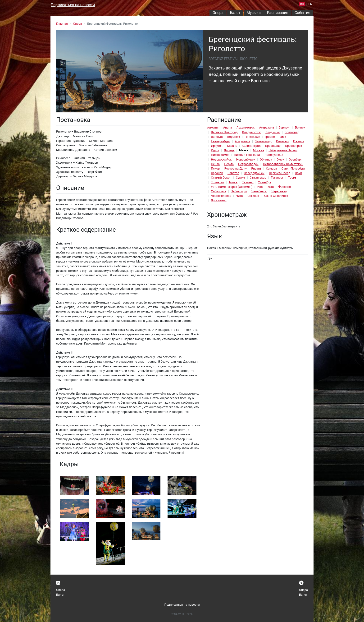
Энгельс (253, 196)
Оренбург (295, 159)
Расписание (278, 13)
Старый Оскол (221, 177)
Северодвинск (254, 173)
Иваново (282, 141)
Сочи (299, 173)
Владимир (273, 132)
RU (302, 4)
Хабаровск (218, 191)
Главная (62, 24)
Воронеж (234, 137)
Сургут (240, 177)
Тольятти (217, 182)
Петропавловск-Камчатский (283, 164)
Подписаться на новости (73, 5)
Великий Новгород (224, 132)
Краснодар (273, 146)
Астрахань (266, 127)
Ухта (271, 187)
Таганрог (277, 177)
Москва (259, 150)
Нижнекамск (220, 155)
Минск (244, 150)
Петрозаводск (248, 164)
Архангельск (246, 127)
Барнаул (285, 127)
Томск (233, 182)
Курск (215, 150)
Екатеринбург (221, 141)
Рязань (256, 168)
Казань (232, 146)
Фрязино (285, 187)
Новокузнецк (274, 155)
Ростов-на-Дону (236, 168)
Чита (239, 196)
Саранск (217, 173)
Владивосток (252, 132)
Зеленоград (263, 141)
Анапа (228, 127)
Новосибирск (246, 159)
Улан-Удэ (265, 182)
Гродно (270, 137)
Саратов (233, 173)
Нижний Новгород (247, 155)
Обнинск (266, 159)
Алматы (213, 127)
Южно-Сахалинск (276, 196)
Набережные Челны (283, 150)
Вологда (217, 137)
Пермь (229, 164)
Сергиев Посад (280, 173)
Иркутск (217, 146)
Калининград (251, 146)
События (303, 13)
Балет (235, 13)
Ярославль (219, 200)
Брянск (300, 127)
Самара (271, 168)
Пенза (215, 164)
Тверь (292, 177)
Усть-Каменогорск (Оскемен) (232, 187)
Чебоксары (239, 191)
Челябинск (259, 191)
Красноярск (293, 146)
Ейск (283, 137)
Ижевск (299, 141)
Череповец (279, 191)
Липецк (229, 150)
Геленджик (252, 137)
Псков (215, 168)
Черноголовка (221, 196)
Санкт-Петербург (293, 168)
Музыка (253, 13)
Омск (280, 159)
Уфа (260, 187)
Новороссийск (221, 159)
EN (310, 4)
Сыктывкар (258, 177)
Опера (218, 13)
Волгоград (292, 132)
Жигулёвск (243, 141)
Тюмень (248, 182)
